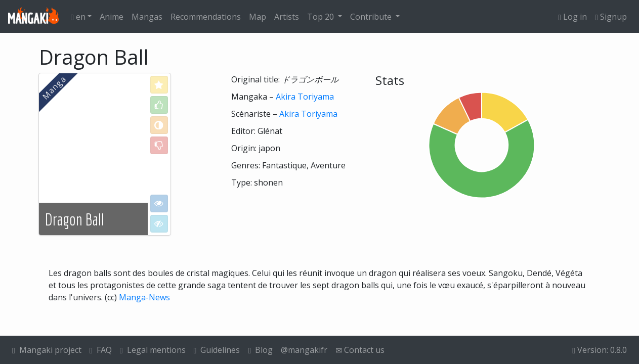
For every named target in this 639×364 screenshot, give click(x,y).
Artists (287, 17)
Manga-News (144, 297)
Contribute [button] (372, 17)
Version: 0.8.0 (600, 350)
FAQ (101, 350)
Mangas (147, 17)
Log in (572, 17)
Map (258, 17)
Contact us (360, 350)
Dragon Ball (75, 219)
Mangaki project (47, 350)
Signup (611, 17)
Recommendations (206, 17)
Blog (260, 350)
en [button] (78, 17)
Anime (112, 17)
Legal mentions (153, 350)
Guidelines (217, 350)
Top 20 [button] (322, 17)
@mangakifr (304, 350)
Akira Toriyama (305, 97)
